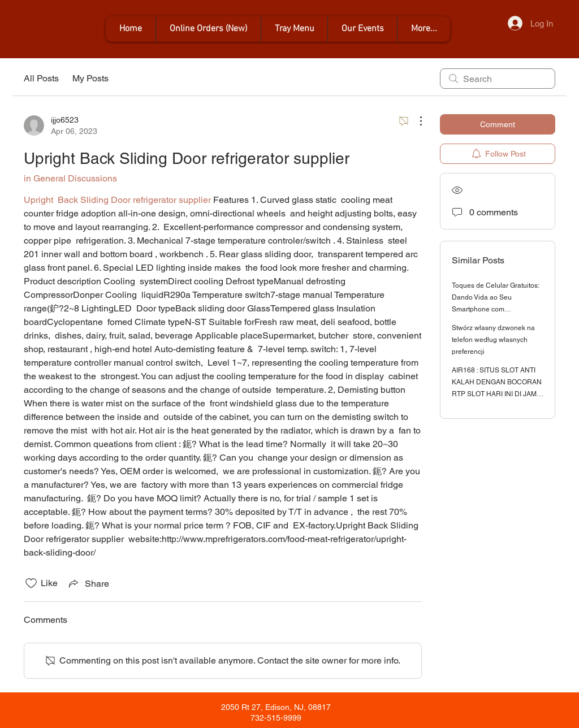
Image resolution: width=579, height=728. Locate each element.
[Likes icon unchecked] (31, 583)
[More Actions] (415, 121)
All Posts (41, 78)
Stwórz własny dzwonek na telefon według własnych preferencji (493, 340)
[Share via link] (88, 583)
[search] (498, 79)
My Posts (90, 78)
